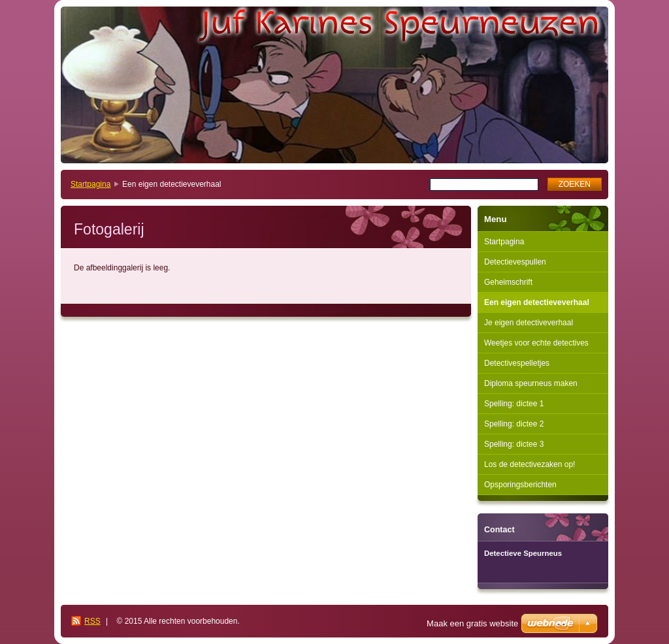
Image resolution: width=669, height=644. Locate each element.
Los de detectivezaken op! (530, 464)
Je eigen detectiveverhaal (529, 323)
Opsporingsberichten (520, 485)
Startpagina (90, 184)
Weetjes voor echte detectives (536, 343)
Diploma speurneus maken (531, 383)
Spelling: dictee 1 (514, 404)
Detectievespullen (515, 262)
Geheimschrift (508, 282)
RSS (92, 621)
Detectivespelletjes (517, 363)
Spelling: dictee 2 (514, 424)
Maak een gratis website (472, 623)
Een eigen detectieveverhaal (537, 302)
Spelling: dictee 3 (514, 444)
